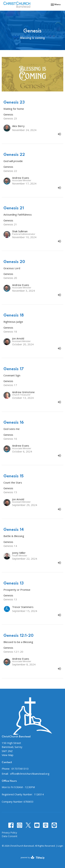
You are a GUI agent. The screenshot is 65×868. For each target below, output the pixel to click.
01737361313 (20, 769)
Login (60, 846)
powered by (33, 858)
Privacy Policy (9, 833)
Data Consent (10, 836)
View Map (8, 755)
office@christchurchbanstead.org (30, 774)
